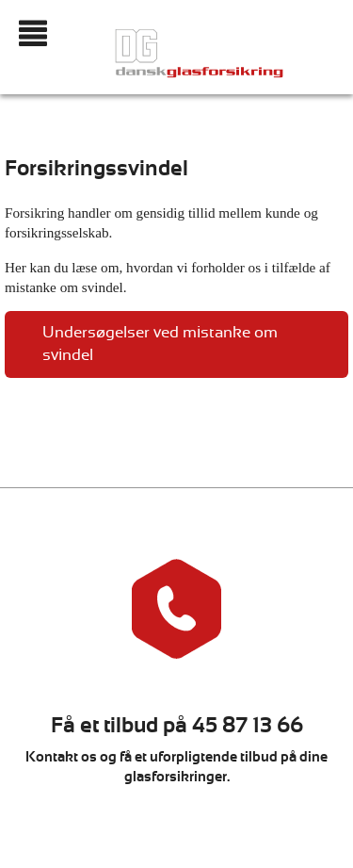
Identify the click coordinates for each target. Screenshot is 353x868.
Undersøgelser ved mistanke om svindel (160, 344)
